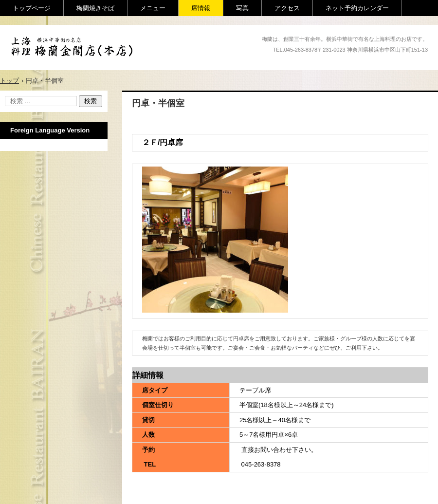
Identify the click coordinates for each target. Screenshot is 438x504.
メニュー (153, 8)
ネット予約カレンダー (357, 8)
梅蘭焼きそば (95, 8)
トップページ (32, 8)
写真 (242, 8)
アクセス (287, 8)
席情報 (201, 8)
